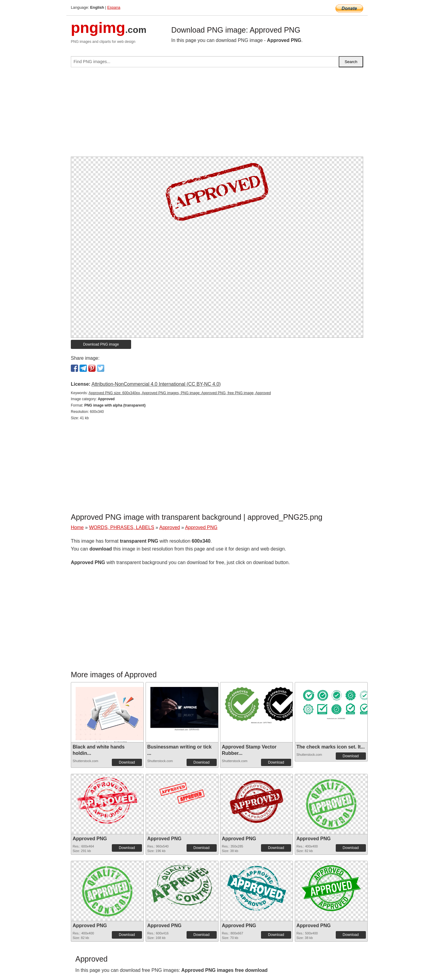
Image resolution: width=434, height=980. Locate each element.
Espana (114, 7)
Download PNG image (101, 344)
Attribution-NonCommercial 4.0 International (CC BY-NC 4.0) (156, 384)
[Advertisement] (217, 114)
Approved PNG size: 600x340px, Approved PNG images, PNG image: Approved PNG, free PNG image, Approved (180, 393)
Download (127, 762)
